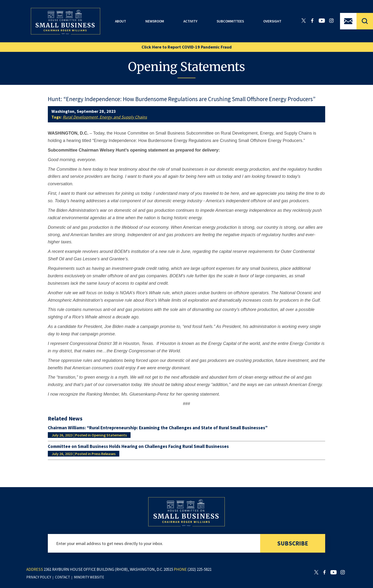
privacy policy (39, 577)
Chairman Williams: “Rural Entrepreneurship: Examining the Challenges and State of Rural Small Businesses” (158, 428)
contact (63, 577)
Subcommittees (230, 21)
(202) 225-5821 (200, 569)
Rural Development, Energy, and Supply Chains (105, 117)
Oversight (272, 21)
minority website (89, 577)
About (121, 21)
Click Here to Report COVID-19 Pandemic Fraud (187, 47)
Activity (190, 21)
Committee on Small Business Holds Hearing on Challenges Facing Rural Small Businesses (138, 446)
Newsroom (155, 21)
